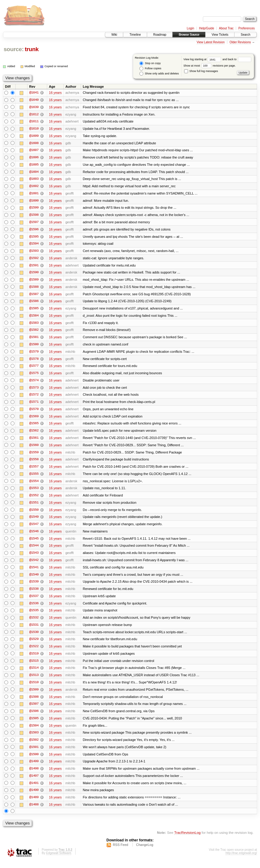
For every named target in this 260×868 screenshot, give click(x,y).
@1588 (34, 289)
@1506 (34, 717)
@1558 (34, 463)
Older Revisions (240, 42)
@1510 (34, 688)
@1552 (34, 499)
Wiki (114, 35)
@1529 (34, 644)
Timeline (135, 35)
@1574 (34, 383)
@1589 (34, 281)
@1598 (34, 216)
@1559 (34, 456)
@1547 (34, 528)
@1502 (34, 746)
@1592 (34, 260)
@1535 (34, 615)
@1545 (34, 543)
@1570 (34, 412)
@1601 (34, 194)
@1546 (34, 536)
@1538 (34, 594)
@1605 (34, 165)
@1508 (34, 703)
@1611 (34, 122)
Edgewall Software (58, 860)
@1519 (34, 659)
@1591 (34, 267)
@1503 (34, 739)
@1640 (34, 100)
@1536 (34, 608)
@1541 (34, 572)
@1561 (34, 441)
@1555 (34, 477)
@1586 (34, 303)
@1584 (34, 318)
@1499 (34, 768)
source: (14, 49)
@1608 (34, 143)
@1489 (34, 804)
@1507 (34, 710)
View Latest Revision (211, 42)
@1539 (34, 586)
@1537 (34, 601)
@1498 (34, 775)
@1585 (34, 310)
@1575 (34, 376)
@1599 (34, 209)
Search (245, 35)
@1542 (34, 565)
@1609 (34, 136)
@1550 (34, 514)
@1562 (34, 434)
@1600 (34, 201)
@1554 (34, 485)
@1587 (34, 296)
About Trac (226, 28)
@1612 (34, 114)
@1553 (34, 492)
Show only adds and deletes (159, 74)
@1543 (34, 557)
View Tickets (220, 35)
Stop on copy (150, 63)
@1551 (34, 506)
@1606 (34, 158)
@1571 (34, 405)
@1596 (34, 231)
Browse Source (189, 35)
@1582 (34, 332)
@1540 (34, 579)
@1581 (34, 339)
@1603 (34, 180)
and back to (237, 59)
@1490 (34, 797)
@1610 (34, 129)
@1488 (34, 811)
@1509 (34, 695)
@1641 (34, 93)
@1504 (34, 732)
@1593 (34, 252)
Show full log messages (201, 71)
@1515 (34, 666)
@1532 (34, 623)
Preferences (247, 28)
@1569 (34, 419)
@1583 (34, 325)
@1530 (34, 637)
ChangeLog (145, 852)
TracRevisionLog (187, 839)
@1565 (34, 427)
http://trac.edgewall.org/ (241, 860)
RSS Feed (120, 852)
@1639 (34, 107)
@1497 (34, 782)
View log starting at (203, 59)
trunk (32, 49)
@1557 (34, 470)
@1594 (34, 245)
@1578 (34, 361)
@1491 (34, 790)
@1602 (34, 187)
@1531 (34, 630)
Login (190, 28)
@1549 (34, 521)
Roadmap (160, 35)
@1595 (34, 238)
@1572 (34, 398)
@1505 (34, 724)
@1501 (34, 753)
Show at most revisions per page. (210, 66)
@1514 (34, 673)
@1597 (34, 223)
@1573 (34, 390)
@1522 (34, 652)
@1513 (34, 681)
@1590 (34, 274)
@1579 (34, 354)
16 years (55, 93)
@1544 (34, 550)
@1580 (34, 347)
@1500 (34, 761)
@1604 (34, 172)
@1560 (34, 448)
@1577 (34, 368)
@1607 (34, 151)
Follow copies (150, 69)
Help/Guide (206, 28)
